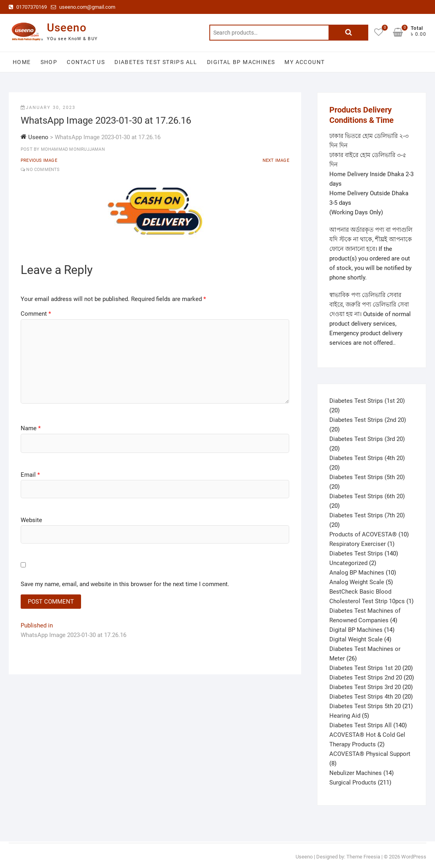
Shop (49, 62)
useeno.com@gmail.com (83, 7)
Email (30, 475)
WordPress (414, 857)
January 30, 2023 (48, 108)
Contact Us (86, 62)
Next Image (276, 160)
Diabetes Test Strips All (156, 62)
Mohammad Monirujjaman (72, 149)
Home (22, 62)
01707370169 (28, 7)
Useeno (67, 28)
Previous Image (39, 160)
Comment (36, 314)
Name (31, 428)
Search (348, 33)
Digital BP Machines (241, 62)
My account (304, 62)
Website (31, 520)
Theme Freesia (363, 857)
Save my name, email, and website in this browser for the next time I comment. (125, 584)
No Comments (43, 170)
